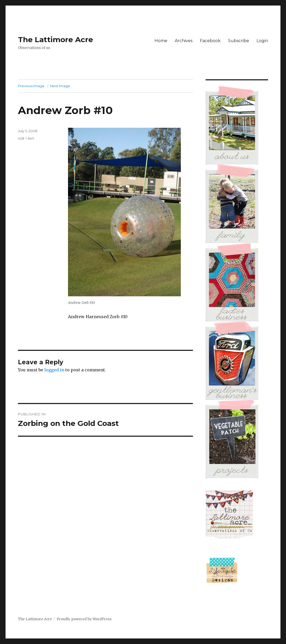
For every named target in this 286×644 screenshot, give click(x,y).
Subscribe (239, 41)
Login (262, 41)
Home (161, 41)
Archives (184, 41)
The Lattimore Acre (55, 40)
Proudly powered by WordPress (84, 619)
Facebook (210, 41)
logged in (54, 370)
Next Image (60, 86)
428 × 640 (26, 138)
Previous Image (31, 86)
